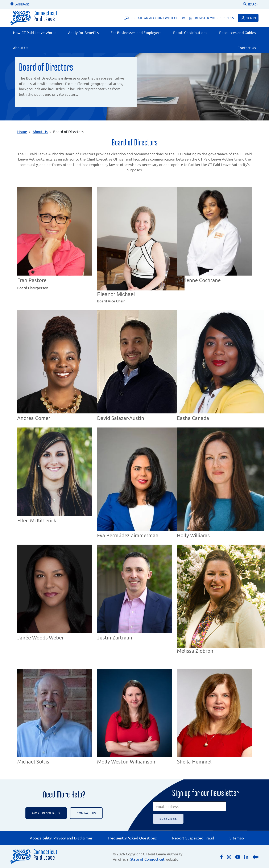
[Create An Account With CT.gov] (155, 18)
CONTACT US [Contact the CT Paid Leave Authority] (86, 813)
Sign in (248, 18)
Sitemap (237, 838)
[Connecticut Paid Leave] (34, 18)
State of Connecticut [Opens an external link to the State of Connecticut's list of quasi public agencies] (147, 859)
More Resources (46, 813)
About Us (21, 48)
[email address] (190, 806)
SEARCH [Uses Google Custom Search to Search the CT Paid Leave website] (251, 4)
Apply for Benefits (83, 32)
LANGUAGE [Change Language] (20, 4)
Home (22, 131)
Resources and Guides (238, 32)
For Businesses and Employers (136, 32)
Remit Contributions (190, 32)
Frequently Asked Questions (132, 838)
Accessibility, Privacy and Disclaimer (61, 838)
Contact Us (247, 48)
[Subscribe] (168, 819)
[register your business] (212, 18)
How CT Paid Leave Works (35, 32)
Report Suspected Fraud (193, 838)
